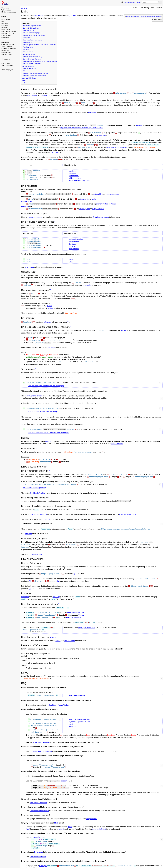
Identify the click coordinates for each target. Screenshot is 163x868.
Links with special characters (32, 59)
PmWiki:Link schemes (38, 795)
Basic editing (6, 29)
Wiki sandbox (6, 10)
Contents (26, 23)
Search (139, 2)
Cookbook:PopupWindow (59, 698)
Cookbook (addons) (8, 44)
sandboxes (73, 172)
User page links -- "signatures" (33, 40)
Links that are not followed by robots (35, 76)
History (147, 8)
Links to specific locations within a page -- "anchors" (40, 45)
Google (81, 609)
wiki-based (38, 16)
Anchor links (27, 200)
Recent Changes (130, 2)
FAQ (3, 21)
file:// (56, 815)
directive (58, 774)
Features (4, 23)
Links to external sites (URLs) (33, 57)
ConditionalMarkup (37, 830)
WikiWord (92, 112)
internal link (85, 198)
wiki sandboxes (75, 177)
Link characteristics (28, 66)
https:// (61, 822)
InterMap (25, 205)
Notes (24, 80)
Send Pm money (7, 65)
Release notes (6, 35)
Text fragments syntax (33, 392)
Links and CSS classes (29, 78)
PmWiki (4, 17)
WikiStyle (43, 858)
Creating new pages (133, 16)
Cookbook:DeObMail (42, 735)
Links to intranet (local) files (32, 64)
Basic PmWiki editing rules (117, 146)
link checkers (70, 634)
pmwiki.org (5, 42)
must (42, 351)
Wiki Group (29, 265)
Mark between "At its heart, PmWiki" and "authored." (48, 429)
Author (49, 303)
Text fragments (28, 47)
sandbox (139, 125)
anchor (124, 327)
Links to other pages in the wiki (32, 26)
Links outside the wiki (29, 54)
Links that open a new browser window (35, 73)
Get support (5, 59)
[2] (74, 568)
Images (158, 16)
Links (94, 198)
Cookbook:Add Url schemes (41, 744)
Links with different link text (32, 28)
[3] (30, 576)
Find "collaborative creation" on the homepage (46, 382)
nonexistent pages (35, 215)
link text (72, 245)
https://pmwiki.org (112, 193)
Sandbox (72, 242)
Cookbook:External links (39, 803)
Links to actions (28, 52)
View (135, 8)
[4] (58, 576)
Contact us (5, 37)
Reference (39, 844)
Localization (55, 151)
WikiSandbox (74, 240)
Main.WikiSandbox (76, 237)
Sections (26, 50)
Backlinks (159, 8)
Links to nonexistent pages (32, 33)
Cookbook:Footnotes (38, 849)
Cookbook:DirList (35, 549)
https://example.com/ (77, 689)
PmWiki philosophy (8, 33)
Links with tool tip (29, 30)
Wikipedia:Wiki (98, 207)
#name (113, 202)
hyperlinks (72, 16)
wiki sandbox (32, 95)
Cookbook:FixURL (37, 489)
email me (72, 717)
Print (152, 8)
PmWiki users (6, 53)
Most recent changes (9, 12)
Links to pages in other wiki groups (34, 35)
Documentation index (9, 31)
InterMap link (85, 207)
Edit (141, 8)
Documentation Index (148, 16)
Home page (5, 8)
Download (5, 25)
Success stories (7, 55)
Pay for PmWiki (7, 63)
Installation (5, 27)
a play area (102, 134)
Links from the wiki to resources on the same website (40, 61)
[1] (68, 319)
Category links (28, 38)
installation (46, 95)
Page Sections (117, 440)
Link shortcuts (28, 42)
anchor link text (102, 202)
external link (98, 193)
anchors (48, 438)
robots (53, 631)
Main (71, 260)
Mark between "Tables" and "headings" (43, 408)
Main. (71, 258)
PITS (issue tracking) (9, 48)
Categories (87, 283)
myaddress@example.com (79, 713)
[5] (30, 583)
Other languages (7, 70)
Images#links (91, 811)
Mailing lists (5, 51)
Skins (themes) (7, 46)
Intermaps (26, 71)
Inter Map (25, 591)
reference (47, 319)
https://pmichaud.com (76, 606)
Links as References (30, 69)
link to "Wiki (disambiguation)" (35, 483)
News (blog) (6, 19)
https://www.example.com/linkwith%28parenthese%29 (82, 127)
